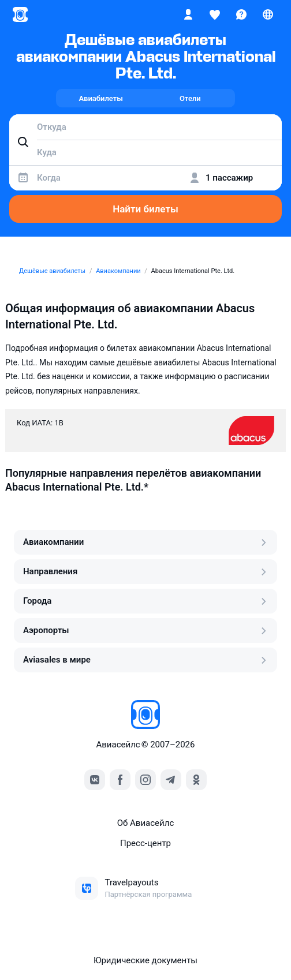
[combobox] (145, 127)
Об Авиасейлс (146, 823)
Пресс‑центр (145, 843)
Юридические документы (145, 960)
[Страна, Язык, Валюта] (268, 14)
